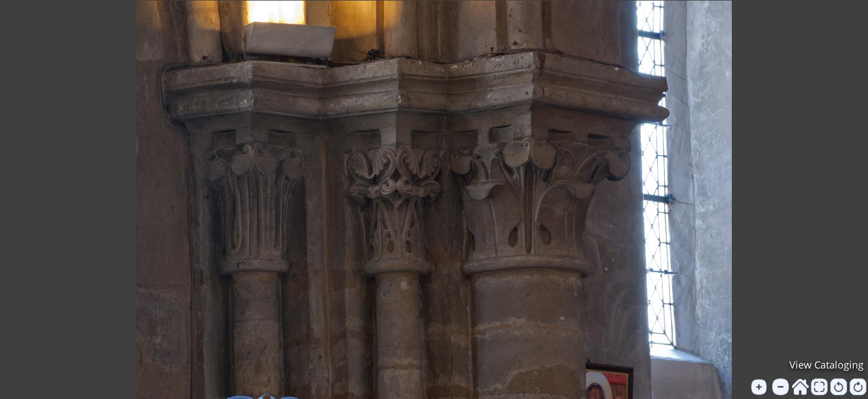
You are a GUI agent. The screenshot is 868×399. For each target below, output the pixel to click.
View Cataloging (826, 365)
